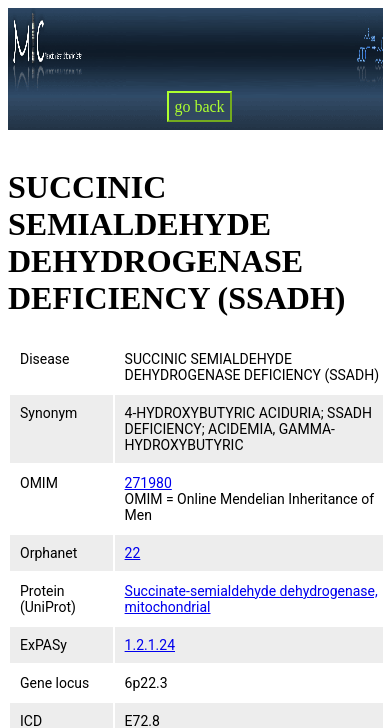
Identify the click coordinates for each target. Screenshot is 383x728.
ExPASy (43, 645)
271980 (148, 483)
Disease (45, 359)
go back (199, 106)
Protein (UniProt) (48, 599)
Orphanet (48, 553)
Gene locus (54, 683)
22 (133, 553)
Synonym (48, 413)
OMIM (39, 483)
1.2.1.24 (150, 645)
